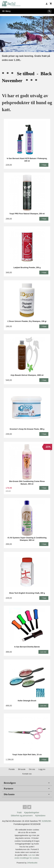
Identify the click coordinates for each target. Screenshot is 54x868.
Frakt (19, 813)
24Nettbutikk (32, 863)
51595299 (46, 821)
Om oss (32, 769)
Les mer (32, 855)
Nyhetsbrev (40, 816)
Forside (12, 769)
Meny (6, 11)
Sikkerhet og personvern (22, 816)
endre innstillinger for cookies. (27, 858)
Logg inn (42, 769)
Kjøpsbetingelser (32, 813)
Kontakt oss (27, 774)
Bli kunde (22, 769)
